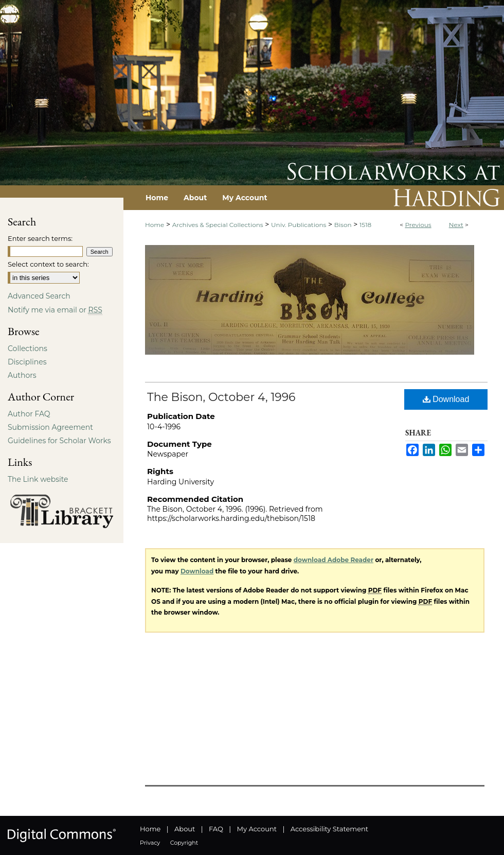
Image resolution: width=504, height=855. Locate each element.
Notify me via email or (55, 310)
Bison (343, 225)
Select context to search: (48, 264)
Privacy (150, 843)
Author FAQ (29, 414)
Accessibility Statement (329, 829)
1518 (365, 225)
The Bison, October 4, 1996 (221, 397)
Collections (28, 348)
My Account (257, 829)
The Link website (38, 479)
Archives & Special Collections (218, 225)
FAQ (216, 829)
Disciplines (27, 362)
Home (155, 225)
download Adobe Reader (334, 560)
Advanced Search (39, 296)
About (185, 829)
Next (456, 225)
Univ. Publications (299, 225)
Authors (22, 375)
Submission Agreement (50, 427)
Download (446, 399)
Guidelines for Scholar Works (59, 441)
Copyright (184, 843)
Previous (418, 225)
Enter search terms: (40, 238)
